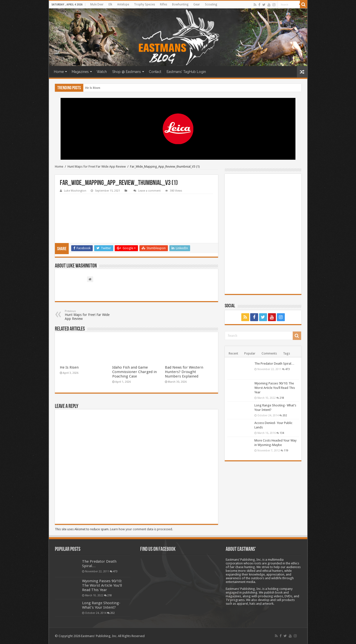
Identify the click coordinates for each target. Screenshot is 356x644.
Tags (287, 353)
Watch (102, 72)
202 (285, 415)
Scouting (211, 4)
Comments (269, 353)
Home (59, 72)
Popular (250, 353)
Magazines (80, 72)
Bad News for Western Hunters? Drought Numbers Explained (184, 372)
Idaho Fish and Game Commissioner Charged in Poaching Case (134, 372)
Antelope (123, 4)
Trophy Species (145, 4)
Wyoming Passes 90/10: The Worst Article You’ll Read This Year (275, 388)
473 (288, 369)
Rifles (164, 4)
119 (286, 450)
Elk (110, 4)
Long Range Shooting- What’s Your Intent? (101, 605)
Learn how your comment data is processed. (141, 529)
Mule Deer (97, 4)
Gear (197, 4)
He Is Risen (93, 88)
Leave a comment (149, 191)
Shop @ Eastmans (127, 72)
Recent (233, 353)
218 (282, 398)
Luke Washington (75, 191)
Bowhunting (180, 4)
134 (282, 433)
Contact (155, 72)
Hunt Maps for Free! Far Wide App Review (97, 167)
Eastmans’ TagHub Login (186, 72)
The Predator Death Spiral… (274, 364)
